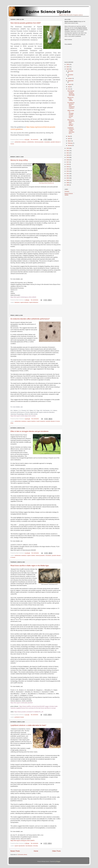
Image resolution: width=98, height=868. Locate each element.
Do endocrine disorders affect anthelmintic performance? (30, 319)
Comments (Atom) (22, 855)
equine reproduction (20, 846)
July (69, 87)
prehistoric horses (19, 717)
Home (36, 851)
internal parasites (39, 142)
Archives (67, 191)
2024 (68, 69)
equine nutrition (31, 555)
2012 (68, 174)
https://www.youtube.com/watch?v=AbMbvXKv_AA (29, 712)
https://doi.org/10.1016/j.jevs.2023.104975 (22, 841)
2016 (68, 164)
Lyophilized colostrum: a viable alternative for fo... (71, 131)
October (70, 78)
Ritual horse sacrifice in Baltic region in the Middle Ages (30, 566)
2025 (68, 67)
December (71, 71)
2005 (68, 185)
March (70, 141)
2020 (68, 155)
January (70, 145)
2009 (68, 180)
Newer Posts (15, 851)
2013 (68, 171)
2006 (68, 183)
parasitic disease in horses (53, 421)
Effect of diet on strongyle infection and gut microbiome (29, 431)
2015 (68, 167)
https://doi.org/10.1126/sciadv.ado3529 (22, 703)
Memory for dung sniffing (19, 160)
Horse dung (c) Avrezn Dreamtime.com (46, 183)
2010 (68, 178)
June (69, 89)
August (70, 84)
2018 (68, 160)
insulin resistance (41, 421)
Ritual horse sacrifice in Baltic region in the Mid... (71, 123)
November (71, 75)
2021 (68, 153)
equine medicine (31, 421)
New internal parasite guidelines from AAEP (26, 23)
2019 (68, 157)
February (70, 143)
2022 (68, 151)
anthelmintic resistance (21, 142)
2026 (68, 64)
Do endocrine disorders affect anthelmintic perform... (71, 105)
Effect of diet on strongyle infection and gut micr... (71, 114)
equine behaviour (34, 302)
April (69, 139)
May (69, 136)
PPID (12, 423)
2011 (68, 176)
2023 (68, 148)
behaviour (17, 302)
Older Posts (56, 851)
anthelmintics (31, 142)
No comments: (35, 140)
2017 (68, 162)
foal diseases (29, 846)
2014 (68, 169)
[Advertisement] (36, 151)
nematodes (47, 142)
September (71, 81)
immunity (35, 846)
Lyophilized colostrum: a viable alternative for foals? (28, 725)
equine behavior (24, 302)
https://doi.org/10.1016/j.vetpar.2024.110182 (23, 416)
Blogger (58, 861)
